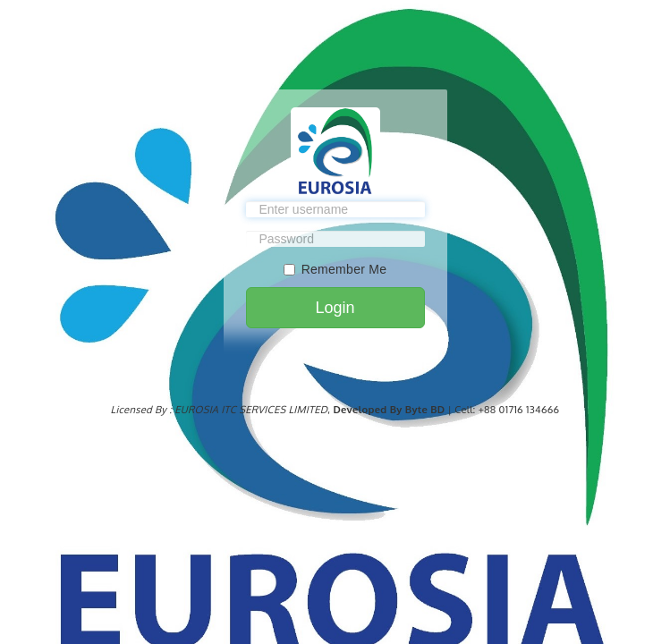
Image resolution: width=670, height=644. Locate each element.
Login (335, 308)
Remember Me (335, 269)
